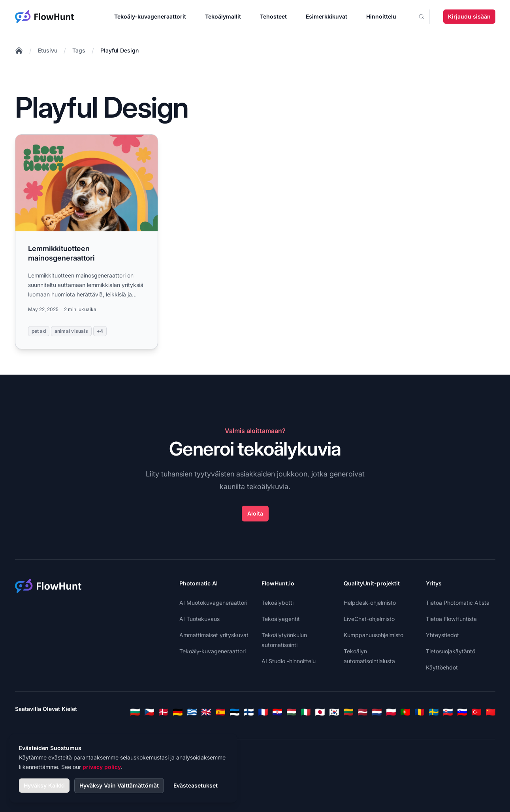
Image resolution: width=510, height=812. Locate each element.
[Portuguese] (405, 712)
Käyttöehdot (442, 667)
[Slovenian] (462, 712)
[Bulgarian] (135, 712)
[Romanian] (420, 712)
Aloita (255, 513)
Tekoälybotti (278, 603)
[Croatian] (277, 712)
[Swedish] (434, 712)
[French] (263, 712)
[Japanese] (320, 712)
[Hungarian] (292, 712)
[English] (206, 712)
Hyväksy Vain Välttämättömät (119, 785)
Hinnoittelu (381, 16)
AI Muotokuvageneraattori (213, 603)
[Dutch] (377, 712)
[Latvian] (363, 712)
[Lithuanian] (348, 712)
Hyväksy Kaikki (44, 785)
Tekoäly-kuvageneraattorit (150, 16)
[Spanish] (220, 712)
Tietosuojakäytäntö (451, 651)
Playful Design (120, 50)
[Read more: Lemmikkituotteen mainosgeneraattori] (87, 242)
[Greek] (192, 712)
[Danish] (164, 712)
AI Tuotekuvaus (199, 619)
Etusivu (48, 50)
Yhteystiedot (442, 635)
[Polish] (391, 712)
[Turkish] (476, 712)
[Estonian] (235, 712)
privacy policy (102, 767)
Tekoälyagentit (281, 619)
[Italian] (306, 712)
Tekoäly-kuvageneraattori (213, 651)
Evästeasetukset (196, 785)
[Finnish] (249, 712)
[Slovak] (448, 712)
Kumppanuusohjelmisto (374, 635)
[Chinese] (491, 712)
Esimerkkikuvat (327, 16)
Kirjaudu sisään (469, 16)
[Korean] (334, 712)
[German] (178, 712)
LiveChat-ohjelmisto (369, 619)
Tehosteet (273, 16)
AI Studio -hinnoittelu (289, 661)
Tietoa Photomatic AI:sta (458, 603)
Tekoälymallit (223, 16)
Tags (79, 50)
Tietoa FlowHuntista (451, 619)
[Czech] (149, 712)
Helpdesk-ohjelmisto (370, 603)
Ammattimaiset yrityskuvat (214, 635)
